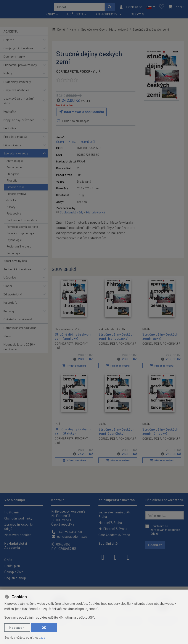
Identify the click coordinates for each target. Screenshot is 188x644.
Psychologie (14, 241)
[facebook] (103, 557)
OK (44, 627)
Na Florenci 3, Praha (113, 528)
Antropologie (15, 162)
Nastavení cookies (18, 535)
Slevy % (137, 16)
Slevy (7, 338)
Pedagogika (14, 215)
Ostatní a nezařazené (18, 321)
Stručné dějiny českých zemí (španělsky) (116, 432)
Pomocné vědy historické (22, 228)
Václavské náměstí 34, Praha (115, 514)
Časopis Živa (14, 572)
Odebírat (155, 545)
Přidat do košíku (74, 367)
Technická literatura (17, 271)
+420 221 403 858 (67, 532)
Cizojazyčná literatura (18, 50)
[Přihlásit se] (131, 8)
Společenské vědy (16, 155)
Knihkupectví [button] (107, 16)
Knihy (73, 31)
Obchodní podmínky (18, 518)
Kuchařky (10, 113)
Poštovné (11, 512)
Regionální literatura (19, 248)
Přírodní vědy (12, 147)
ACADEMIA (11, 33)
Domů (58, 31)
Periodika (10, 130)
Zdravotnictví (13, 296)
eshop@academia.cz (69, 536)
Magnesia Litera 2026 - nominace (19, 348)
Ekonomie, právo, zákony (20, 66)
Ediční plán (12, 566)
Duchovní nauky (14, 58)
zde (43, 637)
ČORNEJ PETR (67, 73)
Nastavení (17, 627)
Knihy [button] (50, 16)
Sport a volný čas (15, 262)
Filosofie (12, 182)
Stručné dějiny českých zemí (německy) (160, 432)
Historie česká (15, 188)
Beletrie (9, 41)
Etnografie (13, 175)
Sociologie (13, 255)
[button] (151, 8)
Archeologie (14, 169)
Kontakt (58, 500)
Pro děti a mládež (15, 138)
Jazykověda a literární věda (18, 102)
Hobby (8, 75)
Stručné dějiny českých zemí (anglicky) (73, 337)
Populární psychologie (20, 235)
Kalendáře (10, 304)
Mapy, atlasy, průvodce (19, 121)
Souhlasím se (165, 530)
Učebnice (10, 279)
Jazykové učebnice (16, 91)
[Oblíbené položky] (162, 8)
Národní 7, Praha (110, 522)
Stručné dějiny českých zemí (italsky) (73, 432)
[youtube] (128, 557)
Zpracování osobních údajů (19, 526)
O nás (8, 560)
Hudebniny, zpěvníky (17, 83)
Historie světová (17, 195)
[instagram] (116, 557)
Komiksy (9, 312)
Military (11, 208)
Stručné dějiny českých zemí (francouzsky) (116, 338)
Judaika (11, 202)
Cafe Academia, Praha (114, 535)
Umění (8, 287)
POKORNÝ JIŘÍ (91, 73)
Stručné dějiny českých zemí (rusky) (160, 338)
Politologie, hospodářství (22, 222)
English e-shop (15, 578)
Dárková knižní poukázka (20, 329)
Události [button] (75, 16)
